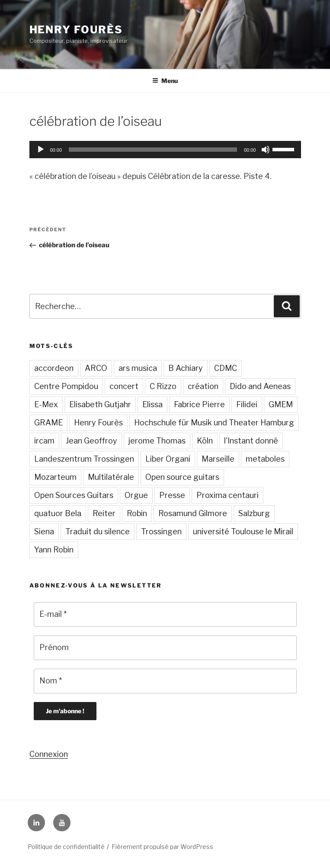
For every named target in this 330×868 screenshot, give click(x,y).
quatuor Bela (58, 513)
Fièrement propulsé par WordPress (162, 847)
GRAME (48, 423)
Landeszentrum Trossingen (84, 459)
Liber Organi (168, 459)
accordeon (54, 368)
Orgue (136, 495)
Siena (44, 531)
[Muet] (266, 150)
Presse (172, 495)
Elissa (152, 404)
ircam (44, 441)
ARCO (96, 368)
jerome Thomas (157, 441)
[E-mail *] (165, 614)
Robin (137, 513)
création (203, 386)
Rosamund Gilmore (193, 513)
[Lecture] (41, 150)
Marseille (218, 459)
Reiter (104, 513)
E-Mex (46, 404)
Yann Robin (54, 550)
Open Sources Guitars (74, 495)
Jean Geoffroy (91, 441)
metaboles (265, 459)
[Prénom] (165, 648)
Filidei (247, 404)
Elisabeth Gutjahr (100, 404)
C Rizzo (163, 386)
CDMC (226, 368)
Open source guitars (182, 477)
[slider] (153, 150)
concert (124, 386)
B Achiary (186, 368)
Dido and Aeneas (260, 386)
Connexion (49, 754)
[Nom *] (165, 681)
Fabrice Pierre (199, 404)
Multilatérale (111, 477)
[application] (165, 150)
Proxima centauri (227, 495)
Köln (205, 441)
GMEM (281, 404)
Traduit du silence (98, 531)
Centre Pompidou (66, 386)
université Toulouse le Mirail (243, 531)
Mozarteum (55, 477)
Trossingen (161, 531)
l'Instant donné (251, 441)
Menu (165, 81)
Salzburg (254, 513)
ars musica (138, 368)
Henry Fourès (76, 30)
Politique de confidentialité (66, 847)
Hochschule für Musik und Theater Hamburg (214, 423)
